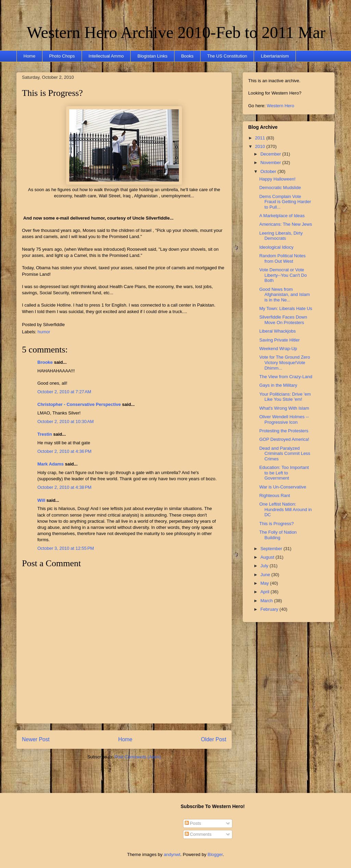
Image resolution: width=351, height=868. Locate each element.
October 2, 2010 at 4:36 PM (64, 451)
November (271, 163)
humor (44, 332)
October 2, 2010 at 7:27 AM (64, 392)
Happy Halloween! (277, 179)
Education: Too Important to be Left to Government (284, 473)
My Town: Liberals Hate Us (286, 308)
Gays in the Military (278, 385)
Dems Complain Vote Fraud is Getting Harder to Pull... (285, 202)
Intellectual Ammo (106, 56)
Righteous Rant (275, 495)
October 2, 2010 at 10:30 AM (65, 421)
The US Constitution (227, 56)
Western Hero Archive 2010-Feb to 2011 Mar (176, 32)
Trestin (45, 434)
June (266, 575)
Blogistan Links (152, 56)
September (272, 549)
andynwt (172, 854)
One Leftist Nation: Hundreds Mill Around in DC (285, 509)
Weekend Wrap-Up (278, 349)
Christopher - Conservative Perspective (79, 404)
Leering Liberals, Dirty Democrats (281, 236)
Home (30, 56)
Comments (198, 834)
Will (41, 500)
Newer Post (36, 739)
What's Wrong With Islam (284, 408)
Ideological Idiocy (276, 247)
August (268, 557)
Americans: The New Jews (286, 224)
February (270, 609)
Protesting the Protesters (284, 431)
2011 (261, 138)
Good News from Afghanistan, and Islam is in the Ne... (284, 295)
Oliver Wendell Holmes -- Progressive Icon (284, 419)
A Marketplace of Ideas (282, 216)
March (267, 601)
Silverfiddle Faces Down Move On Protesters (283, 320)
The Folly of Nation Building (278, 535)
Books (187, 56)
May (265, 583)
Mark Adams (51, 464)
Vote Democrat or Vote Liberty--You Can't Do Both (283, 275)
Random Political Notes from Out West (282, 258)
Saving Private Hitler (279, 340)
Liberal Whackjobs (277, 331)
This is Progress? (52, 93)
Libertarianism (275, 56)
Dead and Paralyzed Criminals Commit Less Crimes (285, 454)
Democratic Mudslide (280, 188)
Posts (193, 823)
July (265, 566)
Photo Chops (62, 56)
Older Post (214, 739)
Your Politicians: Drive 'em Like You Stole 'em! (285, 397)
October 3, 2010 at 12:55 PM (66, 548)
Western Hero (280, 106)
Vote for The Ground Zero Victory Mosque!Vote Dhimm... (285, 362)
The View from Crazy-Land (286, 377)
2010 (261, 146)
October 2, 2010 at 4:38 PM (64, 487)
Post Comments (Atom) (138, 757)
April (266, 592)
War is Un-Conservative (283, 487)
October (269, 171)
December (271, 154)
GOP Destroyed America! (284, 439)
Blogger (215, 854)
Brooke (45, 362)
